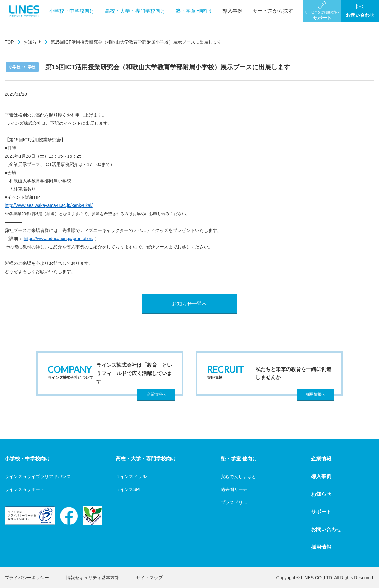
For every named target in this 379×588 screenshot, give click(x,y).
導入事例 (232, 11)
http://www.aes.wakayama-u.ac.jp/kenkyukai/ (49, 205)
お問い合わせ (326, 529)
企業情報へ (156, 394)
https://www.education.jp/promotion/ (59, 239)
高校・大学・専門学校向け (135, 11)
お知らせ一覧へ (189, 304)
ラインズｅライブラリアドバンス (38, 476)
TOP (9, 42)
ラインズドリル (131, 476)
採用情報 (321, 547)
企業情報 (321, 459)
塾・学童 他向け (194, 11)
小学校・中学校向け (72, 11)
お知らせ (32, 42)
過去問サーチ (234, 489)
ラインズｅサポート (25, 489)
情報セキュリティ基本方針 (93, 578)
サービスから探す (273, 11)
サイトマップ (149, 578)
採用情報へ (316, 394)
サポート (321, 512)
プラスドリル (234, 502)
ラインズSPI (128, 489)
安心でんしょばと (238, 476)
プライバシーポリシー (27, 578)
